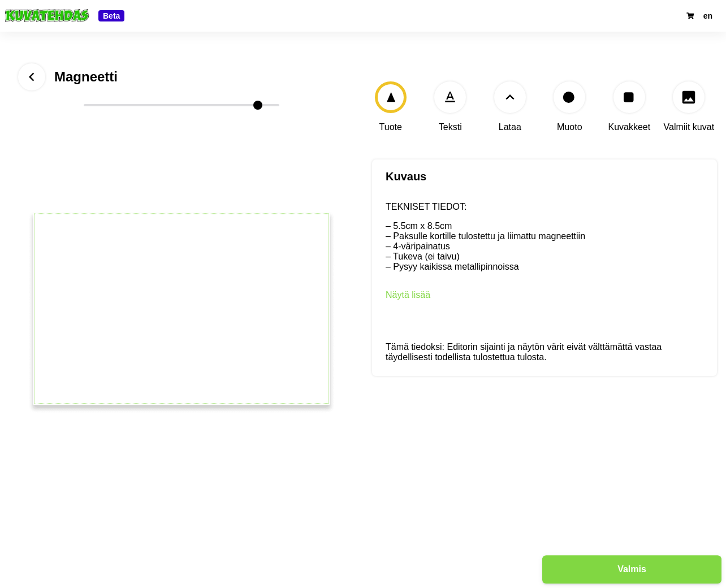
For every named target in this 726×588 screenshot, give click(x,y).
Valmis (632, 568)
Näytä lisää (408, 295)
